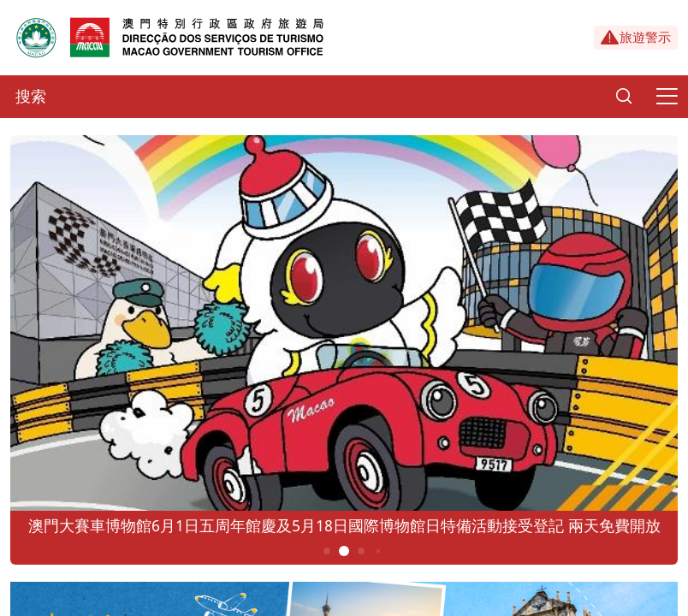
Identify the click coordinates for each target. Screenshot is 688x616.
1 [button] (327, 551)
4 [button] (378, 551)
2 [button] (344, 551)
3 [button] (362, 551)
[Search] (624, 97)
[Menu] (667, 97)
